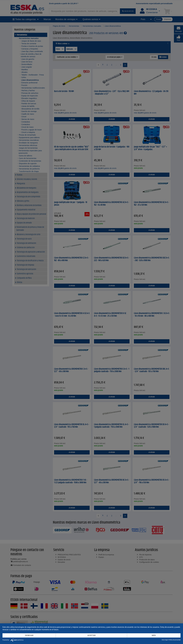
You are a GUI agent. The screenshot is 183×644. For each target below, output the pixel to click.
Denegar (29, 635)
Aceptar (92, 635)
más (154, 635)
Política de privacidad (175, 640)
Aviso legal (165, 640)
